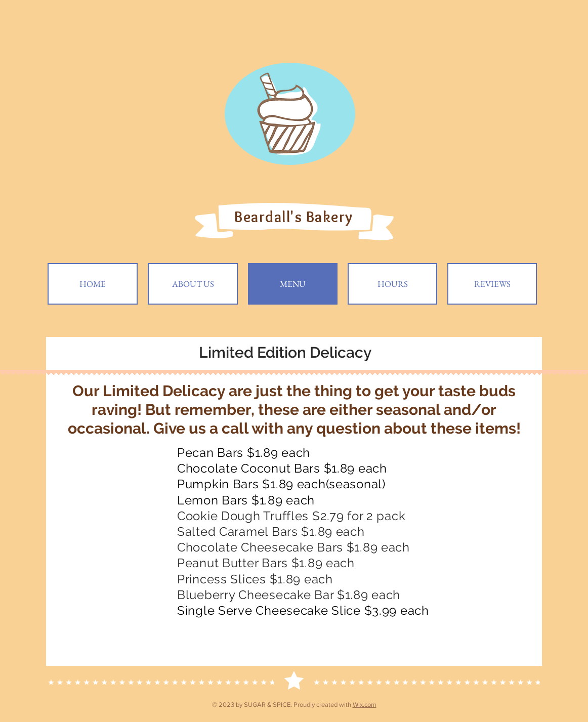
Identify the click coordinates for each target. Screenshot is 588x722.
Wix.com (365, 705)
